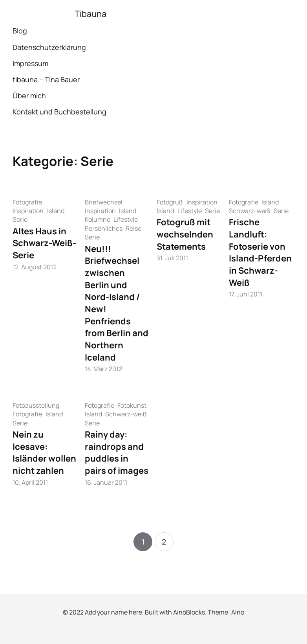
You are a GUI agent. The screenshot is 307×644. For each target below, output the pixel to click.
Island (56, 211)
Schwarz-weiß (250, 211)
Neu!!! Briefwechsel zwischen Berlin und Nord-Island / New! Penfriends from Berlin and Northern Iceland (117, 303)
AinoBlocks (189, 612)
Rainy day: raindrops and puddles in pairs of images (117, 453)
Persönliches (104, 228)
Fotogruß (170, 202)
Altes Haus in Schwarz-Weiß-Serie (44, 243)
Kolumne (98, 219)
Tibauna (90, 14)
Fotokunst (132, 405)
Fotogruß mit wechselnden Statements (185, 234)
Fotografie (27, 202)
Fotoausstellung (36, 405)
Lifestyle (126, 219)
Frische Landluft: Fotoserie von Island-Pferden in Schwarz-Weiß (260, 252)
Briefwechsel (104, 202)
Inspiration (28, 211)
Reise (133, 228)
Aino (238, 612)
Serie (20, 219)
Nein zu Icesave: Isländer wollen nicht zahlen (44, 453)
